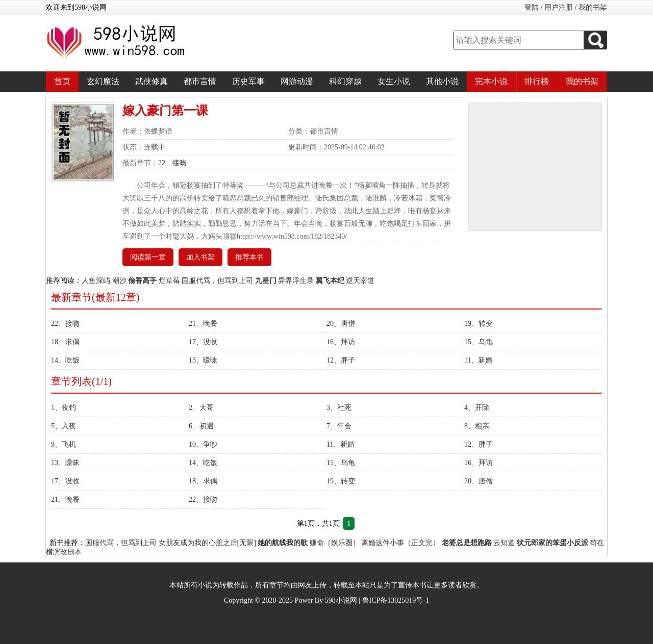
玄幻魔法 (103, 81)
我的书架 (593, 7)
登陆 (532, 7)
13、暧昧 (203, 360)
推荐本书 (249, 257)
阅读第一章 (148, 257)
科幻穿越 (345, 81)
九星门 (266, 281)
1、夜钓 (64, 408)
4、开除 (477, 408)
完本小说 (491, 81)
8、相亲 (477, 426)
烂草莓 (169, 281)
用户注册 (559, 7)
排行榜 (537, 81)
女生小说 (394, 81)
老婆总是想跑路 (467, 543)
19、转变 (479, 324)
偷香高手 (142, 281)
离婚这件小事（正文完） (400, 543)
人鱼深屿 (96, 281)
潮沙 (119, 281)
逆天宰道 (360, 281)
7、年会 (339, 426)
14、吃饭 (65, 360)
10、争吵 (203, 444)
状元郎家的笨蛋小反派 (552, 543)
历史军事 (248, 81)
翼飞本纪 (330, 281)
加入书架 (200, 257)
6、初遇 (201, 426)
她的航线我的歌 (283, 543)
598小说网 (341, 600)
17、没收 (203, 342)
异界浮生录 (296, 281)
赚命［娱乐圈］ (335, 543)
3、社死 (339, 408)
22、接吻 (172, 163)
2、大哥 (201, 408)
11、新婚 (478, 360)
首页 (62, 81)
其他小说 (442, 81)
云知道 (504, 543)
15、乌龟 (479, 342)
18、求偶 (65, 342)
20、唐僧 (341, 324)
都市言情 (200, 81)
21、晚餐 (203, 324)
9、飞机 (64, 444)
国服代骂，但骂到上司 (217, 281)
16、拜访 (341, 342)
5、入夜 (64, 426)
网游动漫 (297, 81)
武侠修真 (152, 81)
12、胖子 (341, 360)
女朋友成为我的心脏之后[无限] (207, 543)
